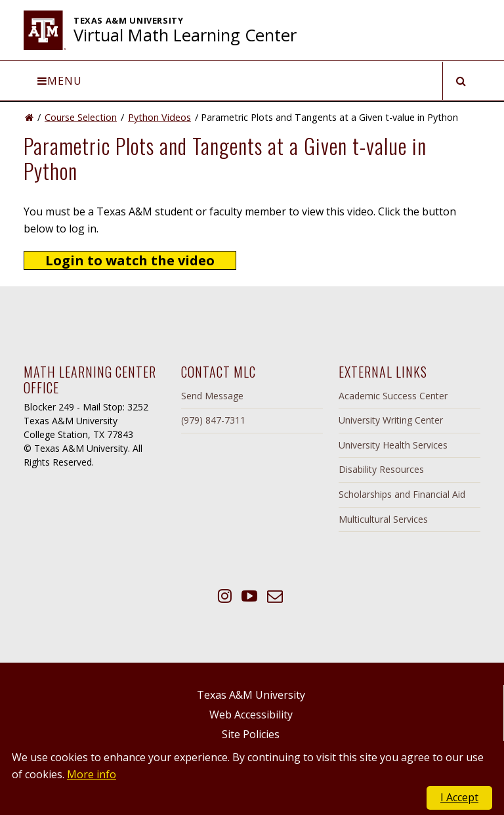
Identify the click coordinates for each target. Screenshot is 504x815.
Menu (60, 81)
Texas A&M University (251, 695)
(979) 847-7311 (213, 420)
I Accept (459, 797)
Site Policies (251, 734)
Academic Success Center (393, 396)
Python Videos (159, 117)
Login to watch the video (130, 260)
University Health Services (393, 445)
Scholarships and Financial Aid (402, 494)
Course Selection (81, 117)
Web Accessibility (251, 715)
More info (92, 774)
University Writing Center (391, 420)
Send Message (212, 396)
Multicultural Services (383, 519)
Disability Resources (381, 469)
